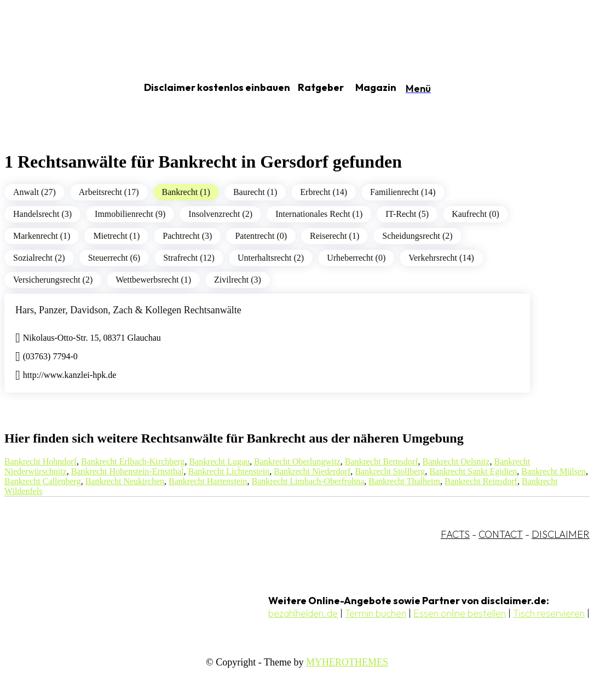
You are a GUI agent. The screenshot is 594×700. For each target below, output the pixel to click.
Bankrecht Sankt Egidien (473, 471)
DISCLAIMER (561, 534)
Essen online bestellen (460, 613)
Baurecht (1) (255, 192)
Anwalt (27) (34, 192)
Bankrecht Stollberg (390, 471)
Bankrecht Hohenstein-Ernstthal (128, 471)
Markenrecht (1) (42, 236)
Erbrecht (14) (324, 192)
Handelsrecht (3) (42, 214)
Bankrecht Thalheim (404, 481)
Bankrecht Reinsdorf (481, 481)
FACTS (455, 534)
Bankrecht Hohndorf (41, 461)
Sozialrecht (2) (39, 258)
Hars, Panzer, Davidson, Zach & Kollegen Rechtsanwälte (128, 310)
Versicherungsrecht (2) (53, 280)
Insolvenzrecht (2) (220, 214)
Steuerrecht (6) (114, 258)
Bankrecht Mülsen (553, 471)
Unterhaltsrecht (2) (271, 258)
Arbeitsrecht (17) (109, 192)
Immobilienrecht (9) (130, 214)
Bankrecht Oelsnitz (456, 461)
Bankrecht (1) (186, 192)
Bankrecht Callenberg (43, 481)
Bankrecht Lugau (219, 461)
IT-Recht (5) (407, 214)
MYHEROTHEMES (347, 662)
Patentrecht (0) (261, 236)
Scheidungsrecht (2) (417, 236)
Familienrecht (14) (403, 192)
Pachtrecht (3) (187, 236)
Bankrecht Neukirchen (125, 481)
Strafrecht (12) (189, 258)
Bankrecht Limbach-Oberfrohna (308, 481)
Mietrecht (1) (116, 236)
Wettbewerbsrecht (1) (153, 280)
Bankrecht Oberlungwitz (297, 461)
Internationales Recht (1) (319, 214)
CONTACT (501, 534)
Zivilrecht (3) (238, 280)
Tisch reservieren (549, 613)
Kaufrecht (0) (475, 214)
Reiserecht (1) (335, 236)
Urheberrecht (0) (356, 258)
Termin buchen (376, 613)
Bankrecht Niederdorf (312, 471)
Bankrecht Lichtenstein (229, 471)
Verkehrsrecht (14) (441, 258)
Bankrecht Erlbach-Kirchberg (133, 461)
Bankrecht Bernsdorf (382, 461)
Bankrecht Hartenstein (208, 481)
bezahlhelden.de (303, 613)
